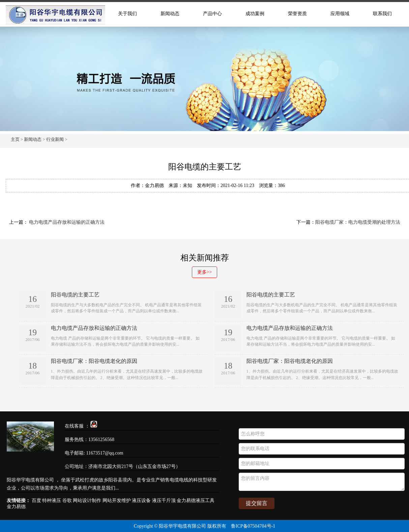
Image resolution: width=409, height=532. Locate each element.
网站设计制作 (87, 500)
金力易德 (16, 507)
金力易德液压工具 (196, 500)
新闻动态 (170, 14)
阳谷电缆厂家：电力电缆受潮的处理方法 (358, 222)
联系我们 (382, 14)
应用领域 (340, 14)
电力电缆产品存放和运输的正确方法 (66, 222)
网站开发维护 (117, 500)
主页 (15, 139)
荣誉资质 (297, 14)
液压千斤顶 (164, 500)
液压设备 (141, 500)
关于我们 (127, 14)
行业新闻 (55, 139)
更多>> (205, 272)
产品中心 (212, 14)
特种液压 (52, 500)
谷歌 (67, 500)
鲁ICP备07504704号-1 (253, 526)
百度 (36, 500)
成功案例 (255, 14)
